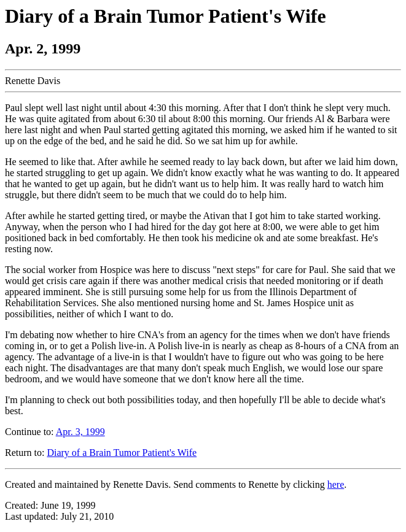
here (336, 484)
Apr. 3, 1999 (80, 432)
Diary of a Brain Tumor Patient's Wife (122, 453)
